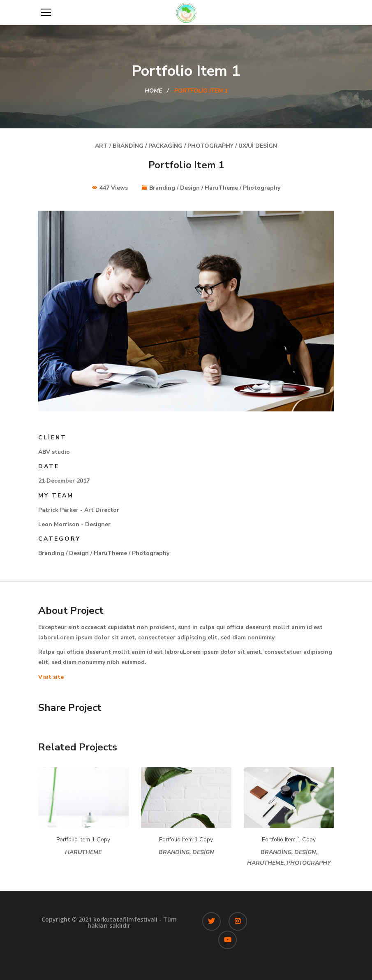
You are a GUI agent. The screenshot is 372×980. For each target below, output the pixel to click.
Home (153, 91)
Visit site (51, 677)
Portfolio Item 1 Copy (83, 840)
